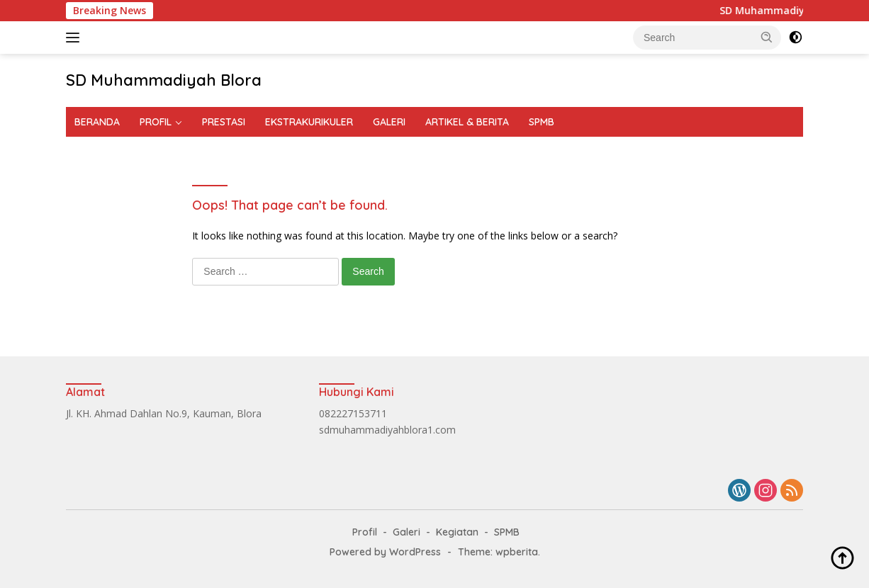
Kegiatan (457, 532)
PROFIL (156, 122)
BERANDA (97, 122)
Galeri (407, 532)
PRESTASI (224, 122)
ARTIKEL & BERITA (467, 122)
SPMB (542, 122)
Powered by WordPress (385, 552)
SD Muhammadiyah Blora (164, 80)
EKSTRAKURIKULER (309, 122)
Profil (365, 532)
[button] (767, 37)
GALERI (389, 122)
